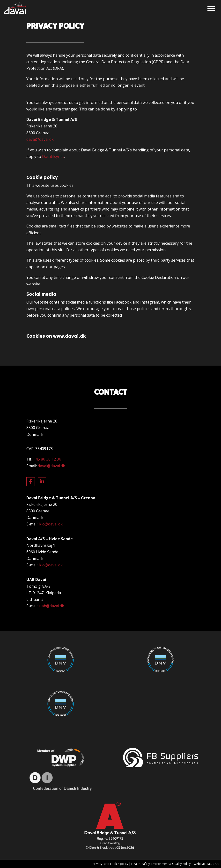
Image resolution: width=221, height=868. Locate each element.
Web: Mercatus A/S (206, 864)
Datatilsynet (53, 156)
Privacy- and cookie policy (110, 864)
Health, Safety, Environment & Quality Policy (161, 864)
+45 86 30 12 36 (47, 459)
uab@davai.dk (52, 606)
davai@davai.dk (40, 139)
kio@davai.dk (51, 524)
